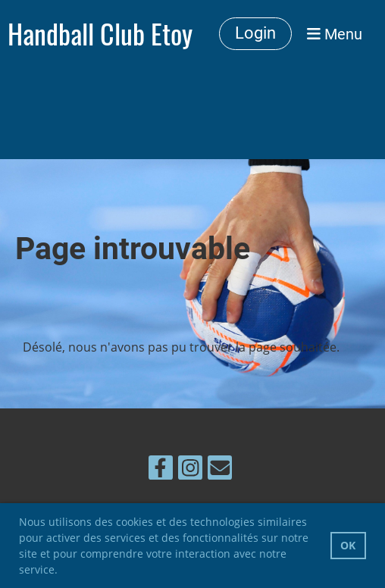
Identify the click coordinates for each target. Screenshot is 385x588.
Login (255, 33)
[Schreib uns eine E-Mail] (220, 470)
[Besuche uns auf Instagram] (190, 470)
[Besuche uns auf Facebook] (161, 470)
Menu (335, 34)
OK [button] (348, 545)
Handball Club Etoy (100, 34)
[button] (63, 571)
